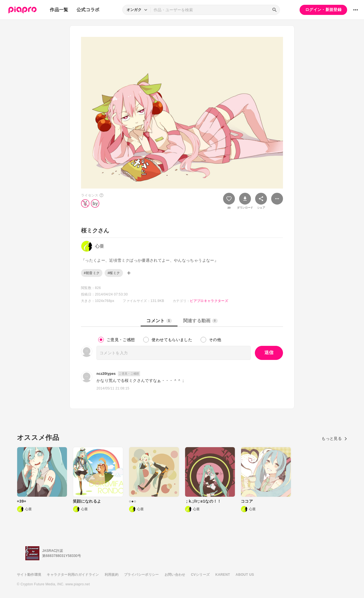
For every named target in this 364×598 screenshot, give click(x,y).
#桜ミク (114, 273)
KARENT (223, 575)
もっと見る (334, 438)
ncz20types (106, 374)
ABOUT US (245, 575)
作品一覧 (59, 10)
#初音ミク (92, 273)
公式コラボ (88, 10)
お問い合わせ (175, 575)
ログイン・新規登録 (323, 10)
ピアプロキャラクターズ (209, 301)
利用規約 (112, 575)
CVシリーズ (200, 575)
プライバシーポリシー (141, 575)
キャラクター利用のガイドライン (73, 575)
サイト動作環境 (29, 575)
